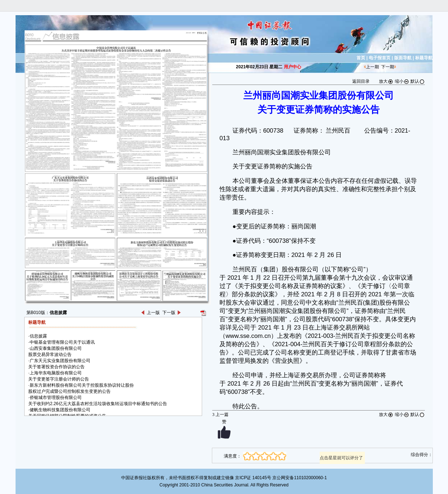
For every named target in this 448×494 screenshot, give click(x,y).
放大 (386, 81)
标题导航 (424, 58)
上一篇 (220, 414)
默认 (418, 81)
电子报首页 (380, 58)
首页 (361, 58)
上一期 (372, 67)
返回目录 (361, 81)
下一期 (388, 67)
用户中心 (293, 67)
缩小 (402, 81)
